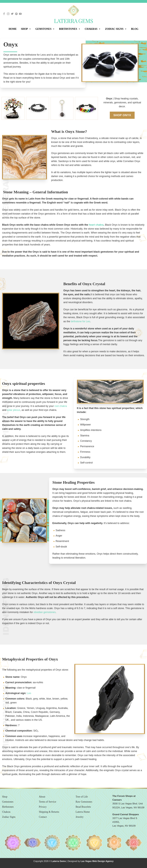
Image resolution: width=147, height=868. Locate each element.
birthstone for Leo (80, 321)
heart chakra (96, 225)
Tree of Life (82, 797)
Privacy (43, 807)
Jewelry (80, 817)
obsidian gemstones (45, 612)
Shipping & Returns (49, 812)
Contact (43, 817)
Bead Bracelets (83, 807)
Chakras (93, 29)
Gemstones (45, 29)
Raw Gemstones (84, 802)
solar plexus (14, 410)
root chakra (61, 406)
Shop (5, 797)
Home (13, 29)
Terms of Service (48, 802)
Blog (135, 29)
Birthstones (70, 29)
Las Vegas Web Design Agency (97, 861)
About (42, 797)
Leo (29, 693)
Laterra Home (83, 812)
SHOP (26, 29)
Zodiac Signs (116, 29)
